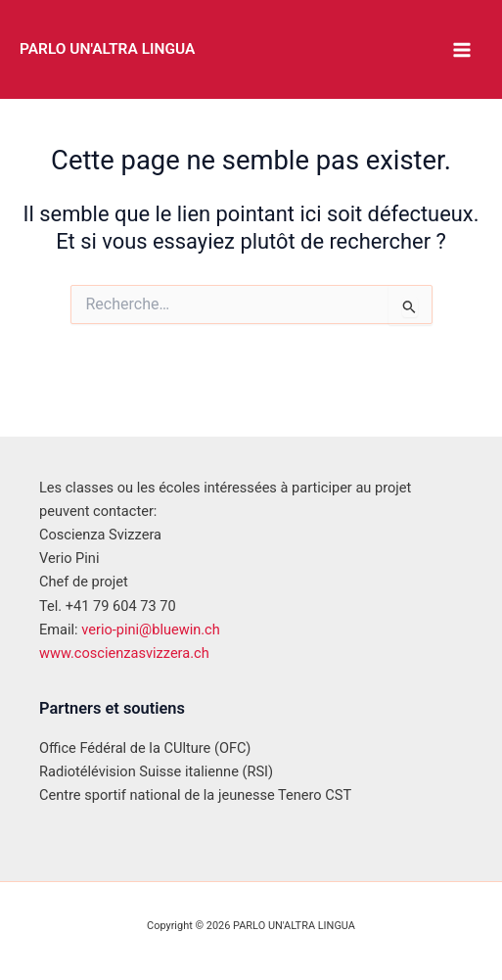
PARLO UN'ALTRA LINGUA (107, 49)
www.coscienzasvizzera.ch (124, 653)
